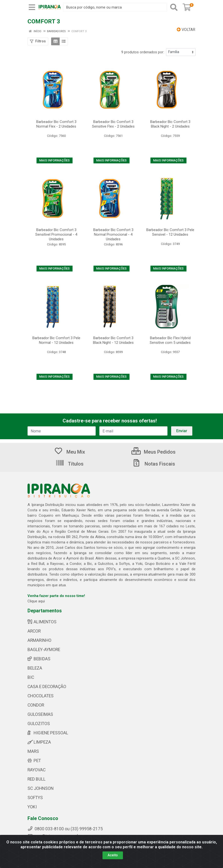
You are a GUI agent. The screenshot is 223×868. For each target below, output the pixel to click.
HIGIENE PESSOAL (48, 733)
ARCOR (34, 631)
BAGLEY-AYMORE (44, 650)
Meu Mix (70, 452)
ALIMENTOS (42, 622)
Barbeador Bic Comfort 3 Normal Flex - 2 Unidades (56, 124)
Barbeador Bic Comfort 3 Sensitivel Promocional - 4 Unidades (56, 234)
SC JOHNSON (41, 788)
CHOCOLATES (41, 696)
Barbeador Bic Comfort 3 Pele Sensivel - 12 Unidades (170, 232)
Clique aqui (36, 601)
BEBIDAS (39, 659)
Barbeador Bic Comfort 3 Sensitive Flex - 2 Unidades (113, 124)
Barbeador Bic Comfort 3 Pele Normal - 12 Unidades (56, 340)
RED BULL (37, 779)
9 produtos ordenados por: (143, 52)
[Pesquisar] (174, 7)
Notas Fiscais (154, 464)
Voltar (186, 30)
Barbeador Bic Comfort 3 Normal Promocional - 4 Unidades (113, 234)
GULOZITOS (39, 724)
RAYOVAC (37, 770)
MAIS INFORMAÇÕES (54, 160)
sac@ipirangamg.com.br (54, 836)
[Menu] (32, 7)
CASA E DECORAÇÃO (47, 687)
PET (34, 761)
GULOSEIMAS (40, 714)
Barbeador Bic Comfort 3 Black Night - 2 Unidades (170, 124)
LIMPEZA (39, 742)
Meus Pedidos (153, 452)
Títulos (70, 464)
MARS (33, 751)
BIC (31, 677)
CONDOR (36, 705)
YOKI (32, 807)
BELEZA (35, 668)
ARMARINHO (39, 640)
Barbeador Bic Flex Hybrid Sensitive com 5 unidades (170, 340)
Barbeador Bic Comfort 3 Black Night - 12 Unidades (113, 340)
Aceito (113, 859)
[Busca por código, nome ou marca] (115, 7)
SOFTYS (35, 798)
